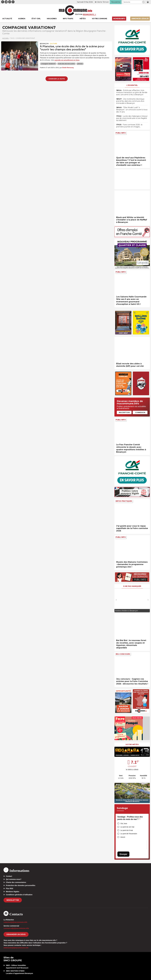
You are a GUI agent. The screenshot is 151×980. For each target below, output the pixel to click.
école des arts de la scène (66, 64)
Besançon (44, 44)
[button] (143, 2)
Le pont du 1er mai (127, 827)
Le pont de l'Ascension (129, 834)
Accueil (6, 38)
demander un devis (16, 934)
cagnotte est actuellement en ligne (67, 60)
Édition (79, 14)
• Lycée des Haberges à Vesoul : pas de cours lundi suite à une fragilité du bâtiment (132, 118)
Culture (53, 44)
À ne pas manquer (132, 586)
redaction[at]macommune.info (15, 922)
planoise (80, 64)
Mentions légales (13, 892)
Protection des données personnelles (21, 885)
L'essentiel (132, 85)
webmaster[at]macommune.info (16, 948)
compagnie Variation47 (48, 64)
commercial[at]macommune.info (16, 928)
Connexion (140, 412)
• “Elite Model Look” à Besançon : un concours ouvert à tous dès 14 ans (132, 110)
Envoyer (123, 854)
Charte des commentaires (16, 882)
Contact (9, 876)
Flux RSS (9, 888)
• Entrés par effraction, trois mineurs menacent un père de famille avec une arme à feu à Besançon (132, 92)
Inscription (124, 412)
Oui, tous (124, 823)
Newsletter (13, 900)
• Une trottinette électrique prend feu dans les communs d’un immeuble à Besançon (130, 101)
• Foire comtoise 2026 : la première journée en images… (129, 126)
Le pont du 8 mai (127, 830)
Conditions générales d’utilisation (19, 895)
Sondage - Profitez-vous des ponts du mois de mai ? (130, 818)
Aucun (123, 837)
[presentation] (116, 600)
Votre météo (132, 744)
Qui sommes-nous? (14, 879)
